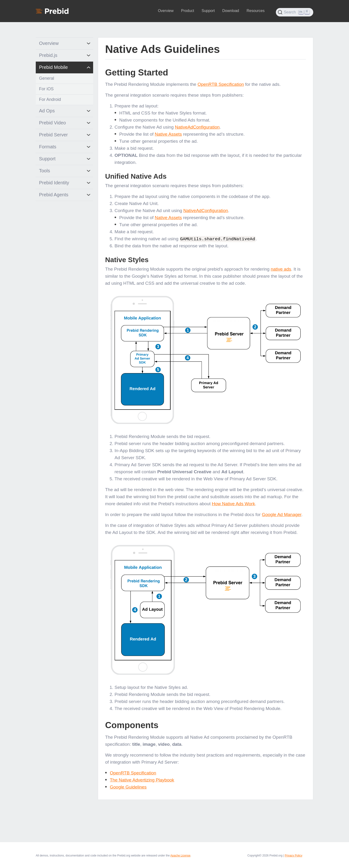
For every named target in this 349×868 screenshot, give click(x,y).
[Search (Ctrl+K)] (295, 12)
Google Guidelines (128, 787)
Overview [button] (166, 11)
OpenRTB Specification (221, 84)
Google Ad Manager (282, 514)
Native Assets (168, 134)
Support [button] (208, 11)
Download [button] (231, 11)
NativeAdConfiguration (197, 127)
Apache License (180, 855)
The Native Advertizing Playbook (142, 780)
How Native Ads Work (233, 503)
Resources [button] (255, 11)
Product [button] (188, 11)
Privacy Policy (294, 855)
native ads (281, 269)
